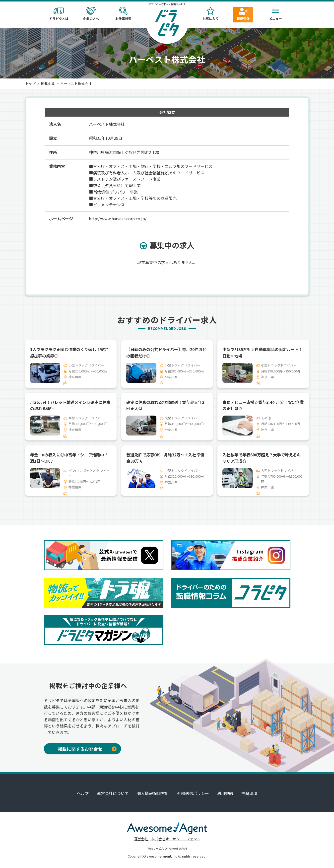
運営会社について (113, 793)
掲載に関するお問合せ (87, 749)
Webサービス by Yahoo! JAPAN (167, 848)
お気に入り (211, 14)
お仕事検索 (124, 14)
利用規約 (225, 793)
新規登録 (243, 14)
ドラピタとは (59, 14)
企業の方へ (91, 14)
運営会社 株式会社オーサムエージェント (167, 839)
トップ (30, 83)
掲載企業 (48, 83)
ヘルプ (83, 793)
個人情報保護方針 (153, 793)
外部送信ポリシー (193, 793)
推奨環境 (249, 793)
